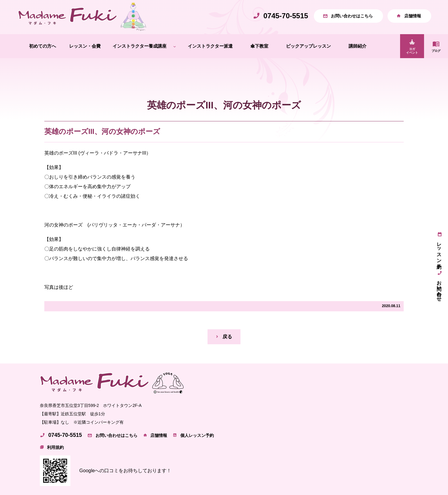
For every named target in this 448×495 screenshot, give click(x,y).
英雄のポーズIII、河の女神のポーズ (102, 131)
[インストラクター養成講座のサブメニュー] (175, 46)
